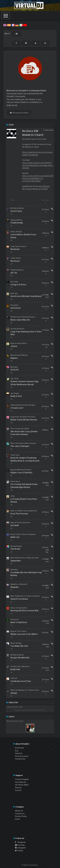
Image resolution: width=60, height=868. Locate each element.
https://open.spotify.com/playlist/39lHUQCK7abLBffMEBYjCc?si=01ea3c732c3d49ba (38, 178)
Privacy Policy (21, 816)
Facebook (20, 842)
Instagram (21, 848)
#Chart (29, 189)
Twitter (19, 851)
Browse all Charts (19, 113)
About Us (19, 811)
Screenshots (20, 759)
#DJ (24, 189)
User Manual (20, 782)
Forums (18, 790)
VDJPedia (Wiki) (22, 785)
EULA (17, 819)
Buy (17, 751)
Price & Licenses (22, 756)
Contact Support (22, 779)
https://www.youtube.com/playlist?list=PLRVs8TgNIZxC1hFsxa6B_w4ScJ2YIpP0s (38, 165)
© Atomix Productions (30, 865)
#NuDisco (36, 189)
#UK (24, 186)
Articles (18, 788)
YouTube (20, 845)
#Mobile (46, 186)
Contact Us (20, 814)
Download (19, 748)
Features (19, 753)
